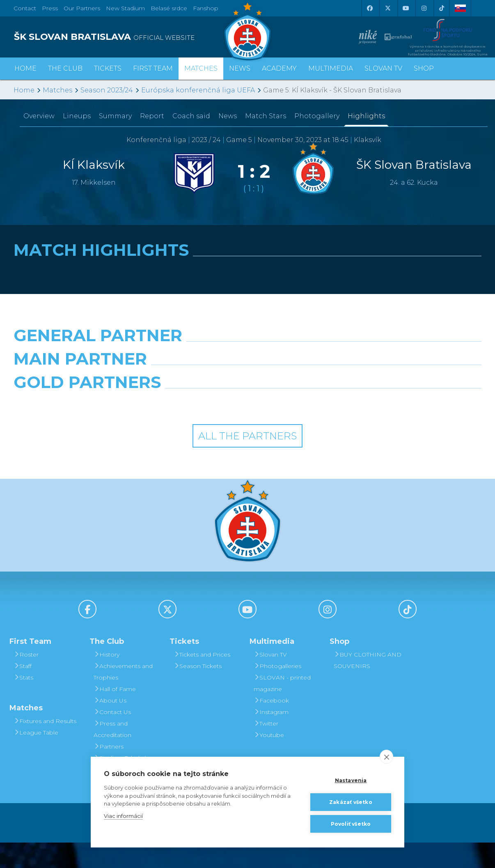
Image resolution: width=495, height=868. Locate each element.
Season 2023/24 (107, 90)
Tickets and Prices (202, 680)
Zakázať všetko (351, 802)
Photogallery (317, 116)
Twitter (266, 749)
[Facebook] (369, 8)
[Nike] (247, 356)
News (240, 68)
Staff (23, 691)
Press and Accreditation (112, 755)
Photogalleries (277, 691)
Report (152, 116)
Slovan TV (383, 68)
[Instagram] (424, 8)
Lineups (77, 116)
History (107, 680)
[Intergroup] (188, 429)
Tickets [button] (108, 68)
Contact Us (112, 737)
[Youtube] (406, 8)
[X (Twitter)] (387, 8)
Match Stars (266, 116)
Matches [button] (201, 68)
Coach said (191, 116)
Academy (279, 68)
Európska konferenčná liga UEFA (198, 90)
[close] (386, 757)
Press (50, 8)
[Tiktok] (442, 8)
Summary (115, 116)
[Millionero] (308, 393)
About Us (110, 726)
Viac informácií (123, 816)
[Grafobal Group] (308, 429)
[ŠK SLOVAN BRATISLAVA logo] (127, 37)
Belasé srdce (169, 8)
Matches (57, 90)
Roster (26, 680)
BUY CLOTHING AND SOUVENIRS (368, 686)
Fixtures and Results (45, 746)
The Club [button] (65, 68)
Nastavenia (351, 780)
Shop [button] (424, 68)
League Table (36, 758)
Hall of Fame (115, 714)
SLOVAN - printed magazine (282, 709)
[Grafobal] (188, 393)
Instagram (271, 737)
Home (24, 90)
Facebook (271, 726)
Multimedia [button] (331, 68)
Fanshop (206, 8)
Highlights (366, 116)
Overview (39, 116)
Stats (23, 703)
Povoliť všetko (351, 824)
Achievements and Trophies (123, 697)
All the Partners (247, 461)
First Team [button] (153, 68)
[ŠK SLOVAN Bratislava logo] (247, 31)
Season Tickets (198, 691)
